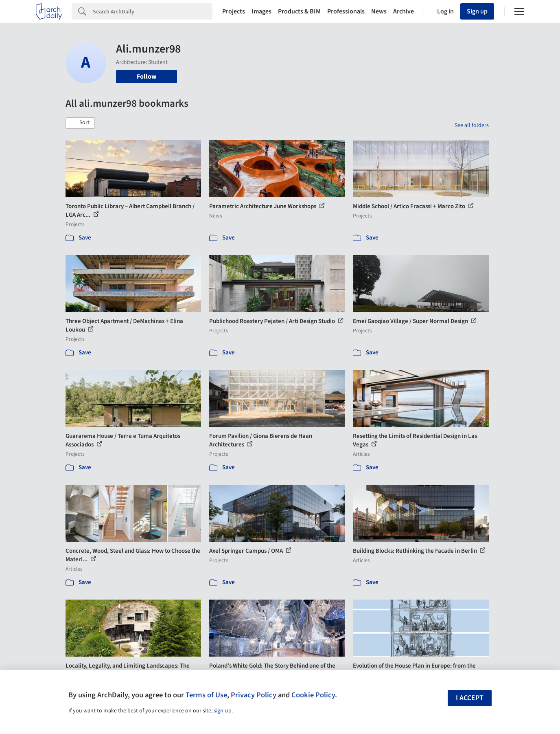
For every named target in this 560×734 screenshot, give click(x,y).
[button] (80, 123)
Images (261, 11)
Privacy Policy (254, 695)
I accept (470, 698)
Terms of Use (206, 695)
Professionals (346, 11)
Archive (404, 11)
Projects (234, 11)
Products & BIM (299, 11)
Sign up (477, 11)
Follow (147, 77)
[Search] (153, 11)
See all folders (472, 125)
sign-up (223, 711)
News (379, 11)
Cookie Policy (313, 695)
